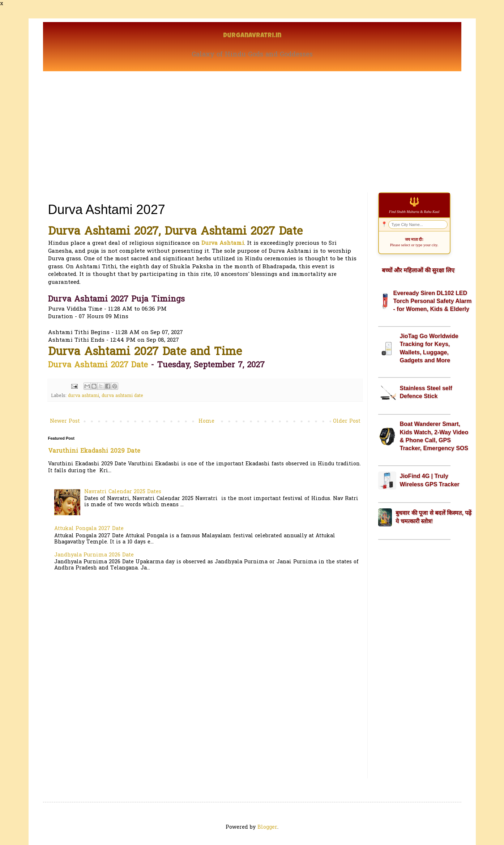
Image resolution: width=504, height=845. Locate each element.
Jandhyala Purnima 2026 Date (94, 555)
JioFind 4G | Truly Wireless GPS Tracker (430, 480)
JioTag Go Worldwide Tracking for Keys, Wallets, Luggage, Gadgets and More (429, 348)
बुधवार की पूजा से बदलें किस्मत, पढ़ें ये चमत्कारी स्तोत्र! (433, 517)
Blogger (267, 827)
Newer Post (65, 421)
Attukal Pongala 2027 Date (89, 529)
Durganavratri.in (252, 36)
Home (206, 421)
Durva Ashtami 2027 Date (98, 366)
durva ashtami (84, 396)
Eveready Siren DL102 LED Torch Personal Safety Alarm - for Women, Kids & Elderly (433, 301)
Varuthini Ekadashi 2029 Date (94, 451)
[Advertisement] (252, 125)
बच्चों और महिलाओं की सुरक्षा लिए (418, 270)
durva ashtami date (122, 396)
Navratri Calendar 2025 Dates (123, 492)
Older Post (347, 421)
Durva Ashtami (223, 244)
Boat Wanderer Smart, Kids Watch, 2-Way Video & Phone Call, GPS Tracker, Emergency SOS (434, 436)
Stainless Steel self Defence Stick (426, 392)
